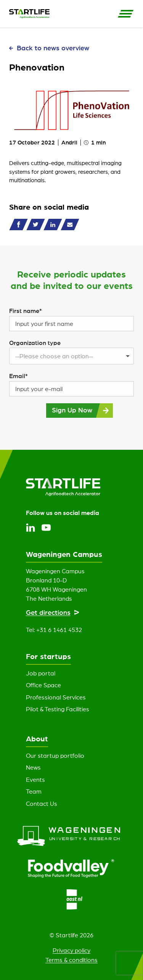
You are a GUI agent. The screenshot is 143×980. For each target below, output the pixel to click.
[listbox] (71, 356)
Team (34, 791)
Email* (18, 376)
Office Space (43, 685)
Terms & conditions (71, 960)
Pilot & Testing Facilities (58, 709)
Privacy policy (71, 950)
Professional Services (56, 697)
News (33, 767)
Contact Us (42, 804)
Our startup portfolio (55, 755)
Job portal (41, 673)
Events (35, 780)
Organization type (35, 343)
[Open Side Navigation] (126, 14)
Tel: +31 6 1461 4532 (54, 630)
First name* (26, 311)
